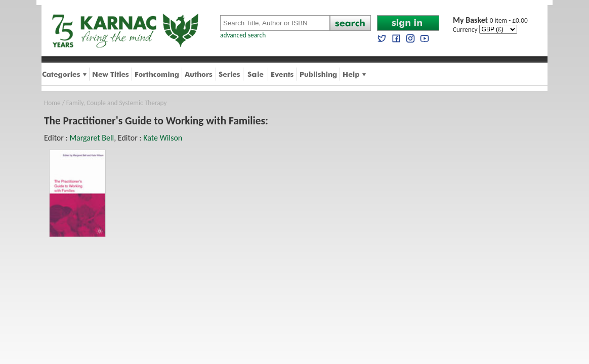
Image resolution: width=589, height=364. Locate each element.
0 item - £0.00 (490, 20)
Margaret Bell (92, 138)
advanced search (243, 35)
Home (52, 103)
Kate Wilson (163, 138)
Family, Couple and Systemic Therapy (117, 103)
